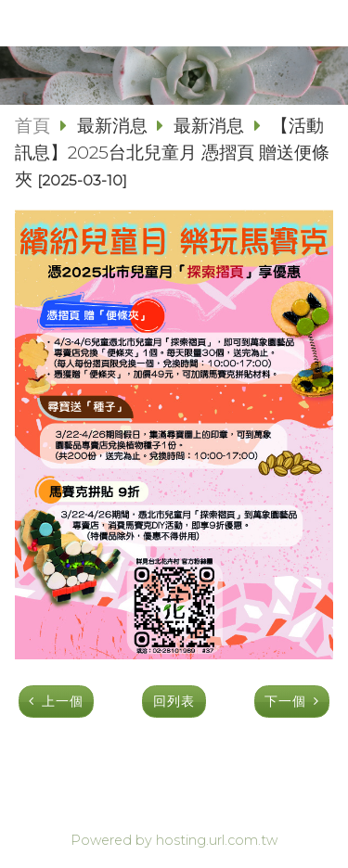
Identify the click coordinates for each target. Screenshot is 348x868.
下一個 (285, 701)
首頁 (32, 125)
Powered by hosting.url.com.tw (174, 840)
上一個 (63, 701)
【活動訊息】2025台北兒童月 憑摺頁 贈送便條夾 (172, 153)
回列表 (174, 701)
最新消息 (115, 125)
